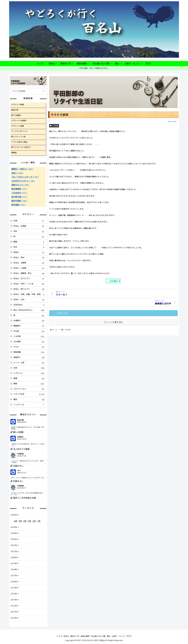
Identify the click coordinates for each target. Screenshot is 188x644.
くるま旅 (54, 126)
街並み (30, 253)
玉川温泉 (30, 342)
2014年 (14, 594)
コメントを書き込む (113, 322)
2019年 (14, 563)
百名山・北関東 (30, 263)
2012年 (14, 606)
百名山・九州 (30, 300)
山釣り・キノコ (121, 636)
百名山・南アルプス (30, 289)
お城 (30, 221)
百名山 (63, 636)
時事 (30, 379)
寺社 (30, 232)
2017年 (14, 575)
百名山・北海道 (30, 226)
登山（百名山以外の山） (30, 310)
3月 (29, 521)
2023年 (14, 539)
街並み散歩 (85, 636)
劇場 (30, 242)
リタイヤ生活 (30, 394)
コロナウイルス (30, 389)
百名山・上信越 (30, 268)
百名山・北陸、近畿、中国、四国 (30, 295)
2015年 (14, 588)
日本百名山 (30, 305)
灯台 (30, 247)
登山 (111, 636)
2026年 (14, 515)
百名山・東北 (30, 258)
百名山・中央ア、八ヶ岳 (30, 284)
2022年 (14, 545)
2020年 (14, 557)
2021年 (14, 551)
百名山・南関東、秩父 (30, 274)
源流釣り (30, 358)
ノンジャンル (30, 405)
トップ (55, 636)
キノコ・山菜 (30, 363)
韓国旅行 (30, 326)
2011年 (14, 612)
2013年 (14, 600)
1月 (39, 521)
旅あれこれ (73, 636)
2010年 (14, 618)
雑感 (30, 384)
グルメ (30, 347)
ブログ (133, 636)
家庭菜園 (30, 352)
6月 (16, 521)
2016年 (14, 582)
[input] (28, 91)
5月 (20, 521)
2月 (34, 521)
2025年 (14, 527)
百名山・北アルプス (30, 279)
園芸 (30, 400)
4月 (25, 521)
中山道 (30, 331)
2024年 (14, 533)
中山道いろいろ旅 (99, 636)
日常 (30, 368)
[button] (44, 91)
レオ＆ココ (30, 373)
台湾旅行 (30, 321)
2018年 (14, 569)
